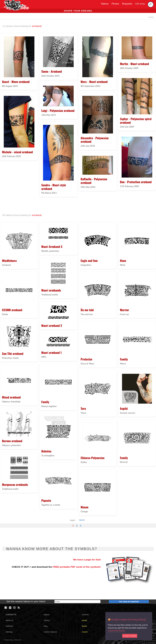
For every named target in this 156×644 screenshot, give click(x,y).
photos (47, 620)
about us (9, 620)
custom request (50, 632)
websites (10, 626)
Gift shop (140, 4)
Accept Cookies (130, 636)
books (84, 626)
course (85, 632)
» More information (116, 630)
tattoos (47, 615)
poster (85, 620)
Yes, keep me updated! (129, 602)
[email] (77, 602)
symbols (85, 615)
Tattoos (105, 4)
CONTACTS (11, 615)
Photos (115, 4)
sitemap (9, 632)
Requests (127, 4)
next (82, 520)
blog (46, 626)
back (151, 17)
